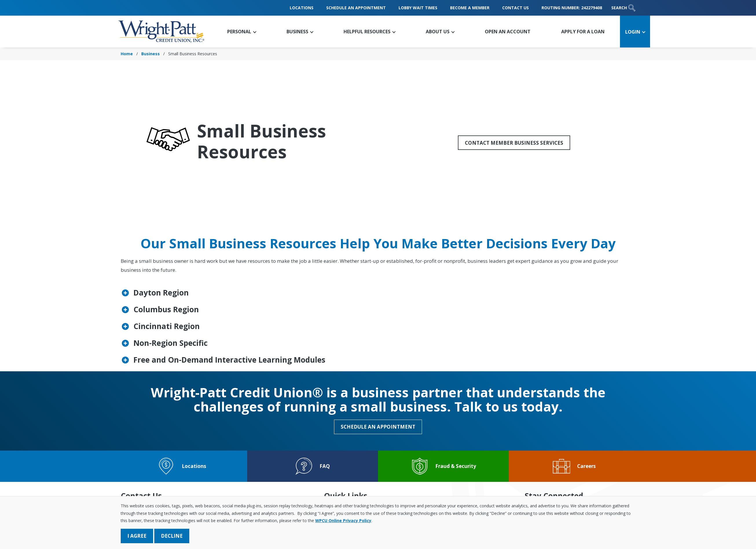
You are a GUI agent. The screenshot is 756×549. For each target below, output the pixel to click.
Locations (302, 8)
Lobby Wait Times (418, 8)
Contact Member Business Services (514, 143)
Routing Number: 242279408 (572, 8)
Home (127, 54)
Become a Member (470, 8)
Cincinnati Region (167, 326)
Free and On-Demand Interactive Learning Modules (229, 360)
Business (151, 54)
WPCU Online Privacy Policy (343, 520)
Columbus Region (166, 309)
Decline (172, 536)
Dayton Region (161, 293)
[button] (241, 32)
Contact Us (515, 8)
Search (623, 8)
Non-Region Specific (170, 343)
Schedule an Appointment (356, 8)
